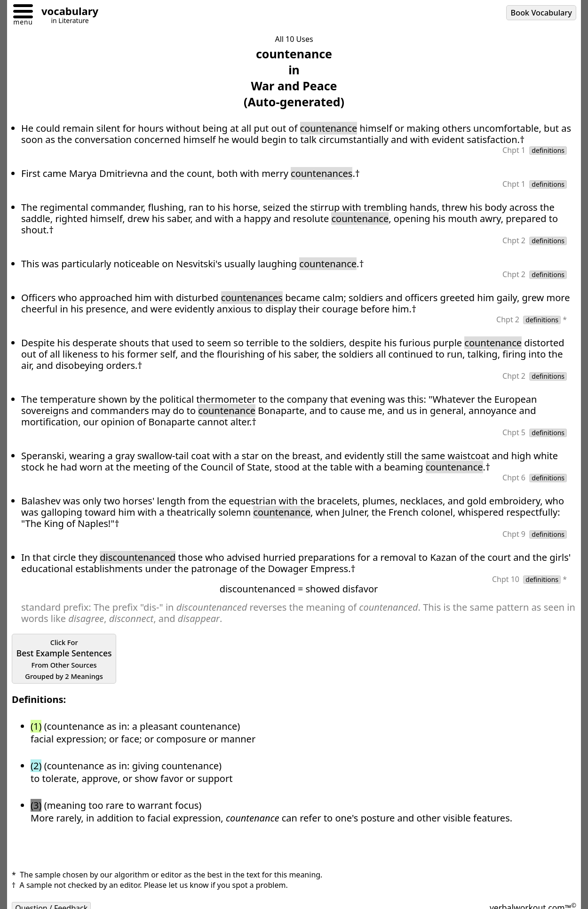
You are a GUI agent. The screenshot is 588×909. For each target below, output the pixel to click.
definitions (548, 151)
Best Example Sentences (64, 659)
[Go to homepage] (66, 12)
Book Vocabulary (541, 13)
